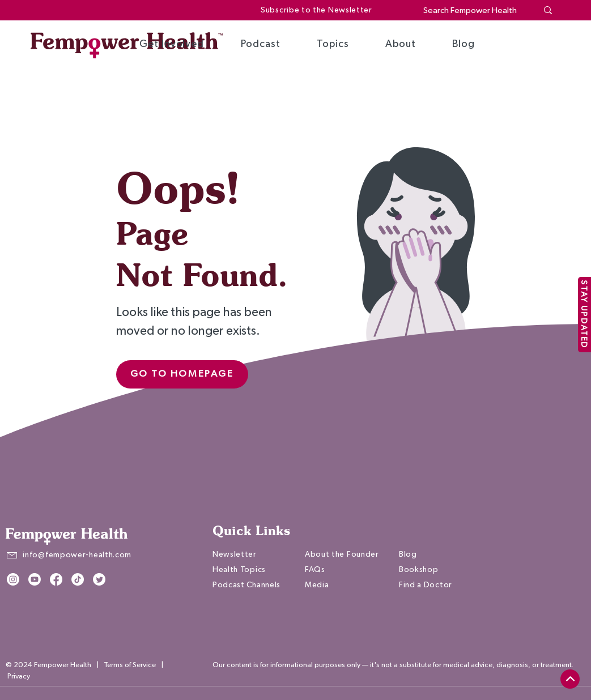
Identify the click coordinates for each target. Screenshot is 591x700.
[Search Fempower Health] (472, 10)
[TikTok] (78, 579)
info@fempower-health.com (77, 555)
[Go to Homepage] (182, 374)
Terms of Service (130, 665)
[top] (570, 679)
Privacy (19, 676)
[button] (172, 44)
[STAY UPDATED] (584, 315)
